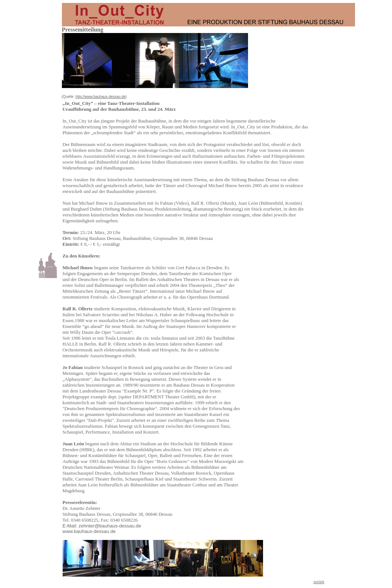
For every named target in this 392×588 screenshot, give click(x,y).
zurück (319, 582)
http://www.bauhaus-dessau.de (101, 97)
